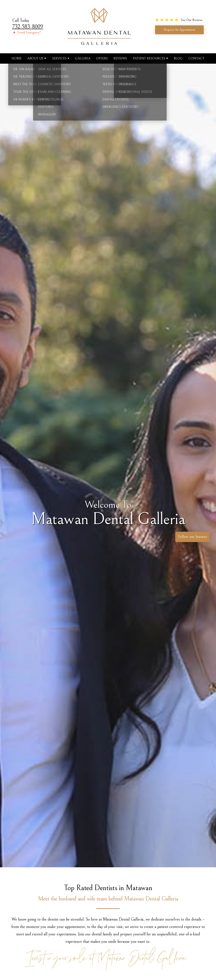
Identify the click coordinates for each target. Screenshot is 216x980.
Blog (178, 58)
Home (17, 58)
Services (59, 58)
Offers (102, 58)
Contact (196, 58)
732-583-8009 (28, 27)
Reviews (120, 58)
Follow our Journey (191, 537)
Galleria (83, 58)
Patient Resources (149, 58)
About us (35, 58)
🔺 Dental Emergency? (26, 32)
